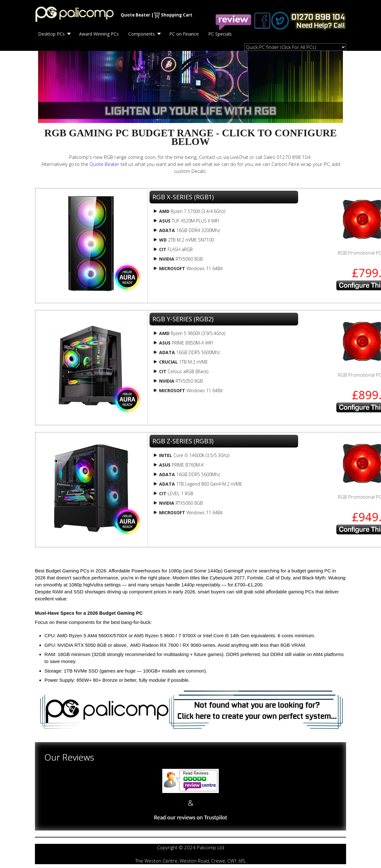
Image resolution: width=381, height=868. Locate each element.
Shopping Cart (177, 15)
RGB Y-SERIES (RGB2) (183, 319)
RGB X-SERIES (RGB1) (183, 197)
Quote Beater (135, 15)
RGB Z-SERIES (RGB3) (183, 441)
